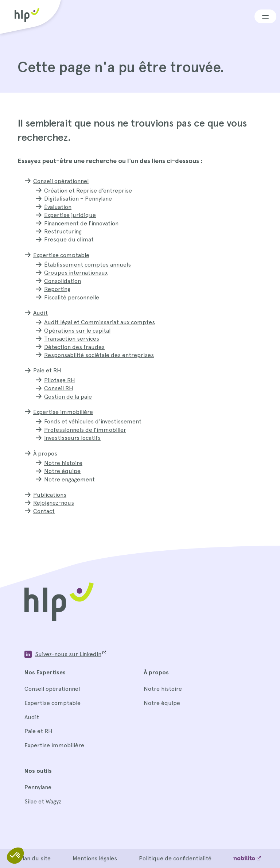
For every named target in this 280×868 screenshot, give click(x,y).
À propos (45, 454)
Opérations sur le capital (77, 331)
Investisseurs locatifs (72, 438)
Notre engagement (69, 479)
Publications (50, 495)
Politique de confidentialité (175, 858)
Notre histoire (63, 463)
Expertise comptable (61, 255)
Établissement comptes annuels (87, 265)
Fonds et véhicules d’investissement (93, 421)
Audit (40, 313)
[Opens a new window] (65, 654)
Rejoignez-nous (54, 503)
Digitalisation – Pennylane (78, 199)
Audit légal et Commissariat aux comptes (100, 322)
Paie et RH (47, 370)
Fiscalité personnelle (72, 297)
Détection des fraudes (74, 347)
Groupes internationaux (76, 273)
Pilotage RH (60, 380)
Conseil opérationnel (61, 181)
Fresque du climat (69, 239)
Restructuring (63, 231)
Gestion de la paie (68, 397)
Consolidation (63, 281)
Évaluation (58, 207)
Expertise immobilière (63, 412)
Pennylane (38, 787)
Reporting (57, 289)
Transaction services (72, 339)
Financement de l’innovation (81, 223)
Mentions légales (95, 858)
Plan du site (35, 858)
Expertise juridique (70, 215)
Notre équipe (62, 471)
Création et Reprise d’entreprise (88, 191)
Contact (44, 511)
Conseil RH (59, 388)
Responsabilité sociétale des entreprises (99, 355)
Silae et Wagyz (43, 801)
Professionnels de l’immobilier (85, 430)
